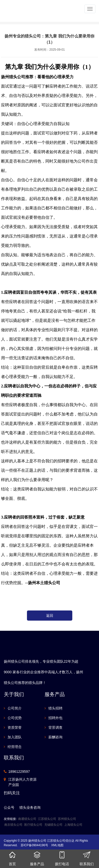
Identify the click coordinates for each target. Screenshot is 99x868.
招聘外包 (55, 718)
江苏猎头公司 (47, 819)
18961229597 (19, 772)
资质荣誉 (15, 727)
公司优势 (15, 718)
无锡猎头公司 (53, 825)
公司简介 (15, 708)
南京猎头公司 (13, 825)
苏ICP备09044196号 (34, 845)
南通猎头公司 (27, 819)
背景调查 (55, 727)
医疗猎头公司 (33, 825)
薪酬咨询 (55, 737)
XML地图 (57, 845)
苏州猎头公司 (67, 819)
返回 (50, 616)
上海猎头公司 (73, 825)
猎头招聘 (55, 708)
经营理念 (15, 747)
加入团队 (15, 737)
